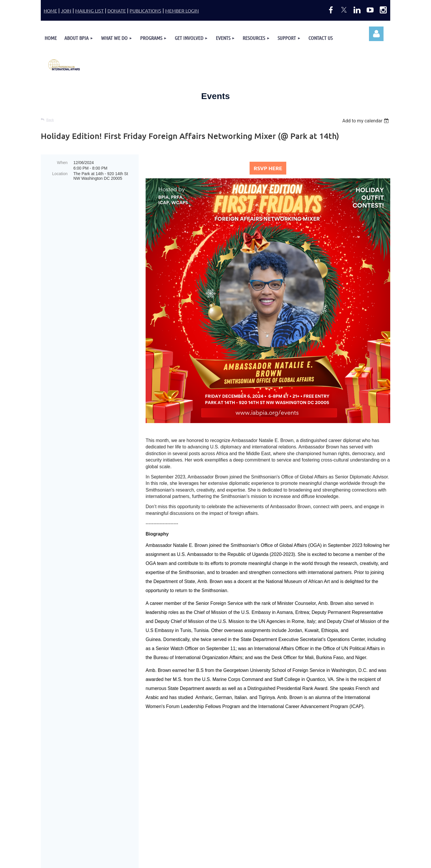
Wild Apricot (338, 861)
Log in (376, 34)
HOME (50, 10)
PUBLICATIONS (145, 10)
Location (60, 174)
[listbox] (366, 121)
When (62, 163)
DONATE (117, 10)
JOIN (66, 10)
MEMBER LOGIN (182, 10)
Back (50, 120)
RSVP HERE (268, 168)
